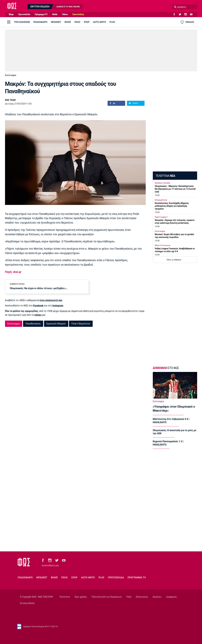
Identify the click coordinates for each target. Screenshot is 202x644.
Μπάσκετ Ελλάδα (162, 183)
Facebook (38, 306)
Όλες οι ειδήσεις (174, 260)
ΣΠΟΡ (87, 22)
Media (55, 14)
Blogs (11, 14)
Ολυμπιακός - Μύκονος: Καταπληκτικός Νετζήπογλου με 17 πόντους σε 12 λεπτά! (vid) (175, 189)
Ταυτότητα (65, 597)
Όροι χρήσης (81, 597)
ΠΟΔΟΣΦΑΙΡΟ (40, 22)
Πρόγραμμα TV (41, 14)
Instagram (58, 306)
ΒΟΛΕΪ (68, 22)
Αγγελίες (157, 597)
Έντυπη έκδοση (27, 603)
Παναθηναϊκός (33, 324)
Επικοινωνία (142, 597)
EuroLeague (11, 75)
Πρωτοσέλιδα (24, 14)
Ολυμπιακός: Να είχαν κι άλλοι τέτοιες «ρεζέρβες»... (39, 288)
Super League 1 (161, 217)
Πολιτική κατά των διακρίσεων (107, 597)
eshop (38, 315)
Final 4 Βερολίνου (81, 324)
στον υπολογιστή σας (51, 300)
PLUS (112, 22)
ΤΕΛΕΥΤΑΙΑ (165, 176)
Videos (65, 14)
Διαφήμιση (171, 597)
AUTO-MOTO (100, 22)
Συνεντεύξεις (78, 14)
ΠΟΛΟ (77, 22)
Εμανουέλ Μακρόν (56, 324)
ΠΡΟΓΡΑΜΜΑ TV (137, 577)
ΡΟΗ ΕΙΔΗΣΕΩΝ (22, 22)
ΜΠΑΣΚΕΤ (56, 22)
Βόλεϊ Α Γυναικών (163, 245)
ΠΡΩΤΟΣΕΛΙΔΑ (116, 577)
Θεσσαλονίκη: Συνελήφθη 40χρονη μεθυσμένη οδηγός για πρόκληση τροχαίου (172, 206)
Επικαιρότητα (161, 200)
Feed (129, 597)
